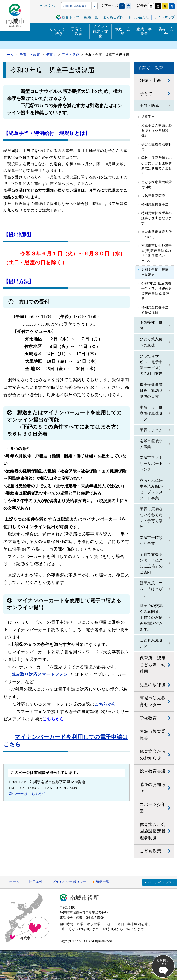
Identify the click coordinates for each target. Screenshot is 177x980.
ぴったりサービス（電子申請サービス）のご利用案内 (151, 365)
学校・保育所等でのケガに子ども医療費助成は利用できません (157, 166)
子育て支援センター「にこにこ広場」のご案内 (151, 563)
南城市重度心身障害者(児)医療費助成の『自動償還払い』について (157, 253)
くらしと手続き (57, 31)
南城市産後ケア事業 (151, 444)
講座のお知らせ (153, 788)
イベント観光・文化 (101, 31)
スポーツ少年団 (153, 808)
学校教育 (148, 718)
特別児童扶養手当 (155, 204)
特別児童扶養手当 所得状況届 (157, 310)
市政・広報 (122, 31)
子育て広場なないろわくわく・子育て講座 (151, 518)
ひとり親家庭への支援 (151, 342)
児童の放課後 (153, 685)
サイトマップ (164, 17)
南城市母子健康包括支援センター (151, 413)
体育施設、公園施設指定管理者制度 (153, 831)
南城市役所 (84, 898)
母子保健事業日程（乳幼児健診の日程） (151, 390)
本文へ (50, 6)
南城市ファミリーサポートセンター (151, 463)
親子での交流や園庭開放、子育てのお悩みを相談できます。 (151, 617)
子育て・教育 (79, 31)
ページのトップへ (162, 882)
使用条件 (36, 882)
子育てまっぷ (151, 430)
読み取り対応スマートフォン (40, 674)
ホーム (14, 882)
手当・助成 (149, 106)
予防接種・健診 (151, 325)
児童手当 (148, 117)
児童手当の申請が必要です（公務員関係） (157, 131)
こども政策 (150, 851)
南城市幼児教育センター (153, 701)
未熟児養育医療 (153, 196)
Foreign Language (74, 6)
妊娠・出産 (150, 80)
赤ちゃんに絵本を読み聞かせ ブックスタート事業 (151, 489)
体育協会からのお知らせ (153, 755)
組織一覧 (103, 882)
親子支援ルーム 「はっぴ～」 (151, 589)
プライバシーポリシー (69, 882)
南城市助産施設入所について (157, 234)
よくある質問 (113, 17)
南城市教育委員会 (153, 735)
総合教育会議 (153, 771)
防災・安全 (166, 31)
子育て (146, 94)
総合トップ (71, 17)
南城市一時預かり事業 (151, 541)
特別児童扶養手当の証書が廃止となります (157, 218)
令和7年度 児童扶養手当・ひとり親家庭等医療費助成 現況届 (157, 291)
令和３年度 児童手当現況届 (157, 272)
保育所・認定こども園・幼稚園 (153, 665)
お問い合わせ (139, 17)
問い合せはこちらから (28, 794)
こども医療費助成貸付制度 (157, 185)
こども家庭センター (151, 643)
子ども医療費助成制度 (157, 147)
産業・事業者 (144, 31)
